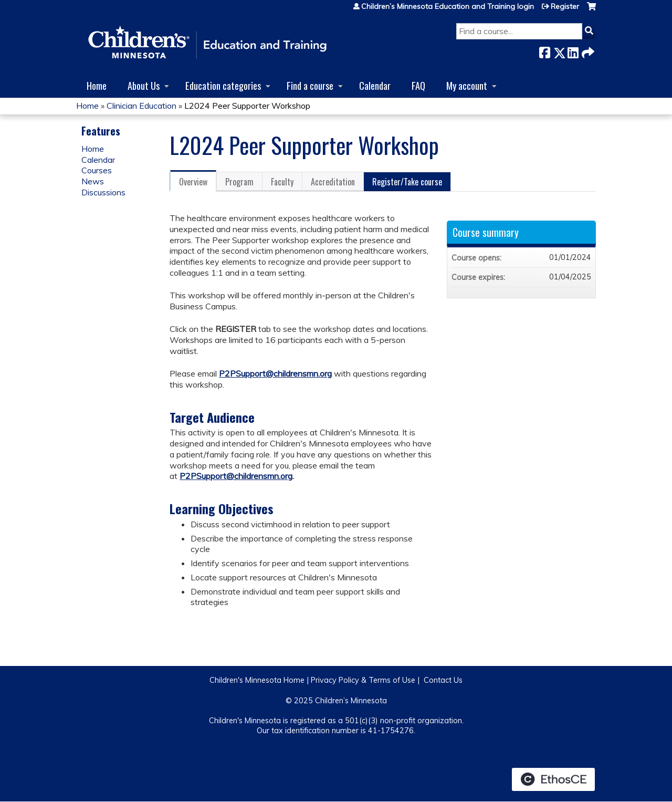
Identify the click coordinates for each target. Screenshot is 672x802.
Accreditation (333, 182)
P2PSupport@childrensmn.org (275, 373)
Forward (587, 51)
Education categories (223, 85)
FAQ (418, 85)
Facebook (544, 51)
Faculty (282, 182)
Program (239, 182)
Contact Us (443, 680)
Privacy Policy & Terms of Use (363, 680)
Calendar (375, 85)
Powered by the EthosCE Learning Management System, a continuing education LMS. (553, 779)
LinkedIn (573, 51)
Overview (193, 182)
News (93, 181)
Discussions (103, 192)
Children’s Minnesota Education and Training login (448, 6)
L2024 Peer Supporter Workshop (247, 106)
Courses (97, 170)
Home (97, 85)
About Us (144, 85)
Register (565, 6)
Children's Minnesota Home (257, 680)
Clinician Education (141, 106)
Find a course (310, 85)
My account (467, 85)
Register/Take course (407, 182)
